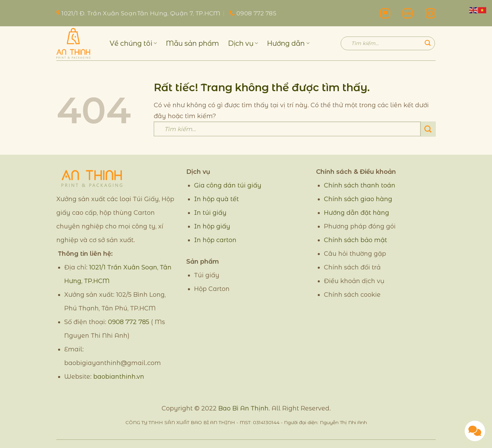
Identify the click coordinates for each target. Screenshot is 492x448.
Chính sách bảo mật (356, 240)
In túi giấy (210, 213)
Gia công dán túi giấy (228, 185)
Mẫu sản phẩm (192, 43)
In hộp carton (215, 240)
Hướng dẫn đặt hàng (357, 213)
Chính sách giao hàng (358, 199)
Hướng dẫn (288, 43)
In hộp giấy (212, 226)
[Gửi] (428, 43)
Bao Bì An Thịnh (243, 408)
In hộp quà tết (216, 199)
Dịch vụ (243, 43)
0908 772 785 (129, 322)
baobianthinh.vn (119, 377)
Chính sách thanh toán (360, 185)
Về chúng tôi (133, 43)
